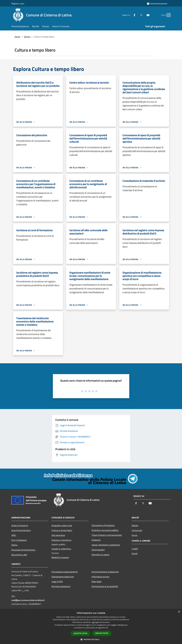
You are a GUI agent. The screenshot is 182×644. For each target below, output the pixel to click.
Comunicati (137, 530)
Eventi (135, 553)
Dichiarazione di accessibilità (105, 586)
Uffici (14, 535)
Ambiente (96, 540)
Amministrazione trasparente (105, 572)
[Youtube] (143, 15)
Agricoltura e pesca (100, 555)
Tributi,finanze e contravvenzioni (107, 535)
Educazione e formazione (103, 525)
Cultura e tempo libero (62, 530)
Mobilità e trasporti (60, 557)
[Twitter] (137, 15)
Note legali (97, 581)
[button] (91, 639)
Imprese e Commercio (61, 540)
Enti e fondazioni (19, 540)
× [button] (179, 612)
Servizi (27, 37)
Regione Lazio (18, 4)
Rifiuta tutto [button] (102, 633)
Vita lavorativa (58, 535)
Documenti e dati (19, 555)
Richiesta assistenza (61, 586)
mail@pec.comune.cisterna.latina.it (28, 600)
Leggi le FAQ (57, 581)
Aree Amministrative (21, 530)
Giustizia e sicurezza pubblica (105, 530)
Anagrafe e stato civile (62, 525)
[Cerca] (167, 15)
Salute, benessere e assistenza (106, 545)
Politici (15, 545)
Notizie (135, 525)
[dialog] (91, 626)
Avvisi (135, 535)
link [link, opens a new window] (107, 628)
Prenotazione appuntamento (65, 572)
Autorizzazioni (98, 550)
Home (17, 37)
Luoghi (135, 549)
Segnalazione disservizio (63, 577)
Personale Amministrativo (23, 550)
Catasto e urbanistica (61, 549)
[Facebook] (130, 15)
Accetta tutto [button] (80, 633)
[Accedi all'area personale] (157, 4)
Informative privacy (101, 577)
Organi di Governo (20, 525)
